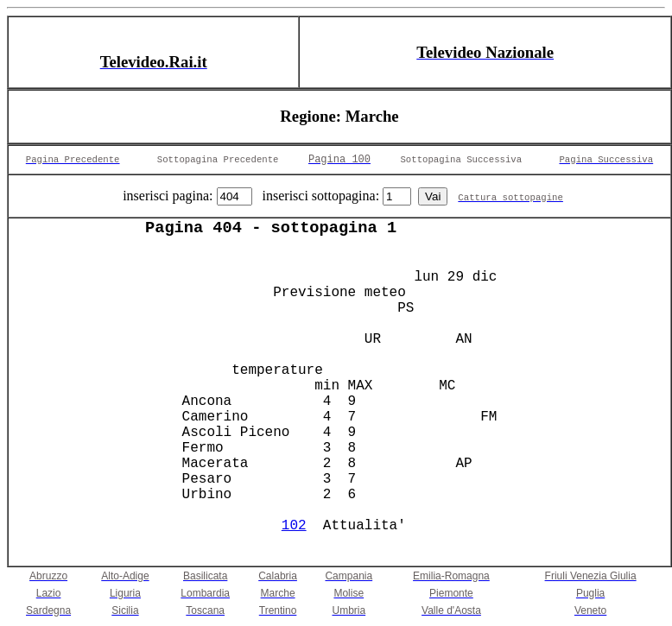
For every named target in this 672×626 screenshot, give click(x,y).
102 (294, 526)
